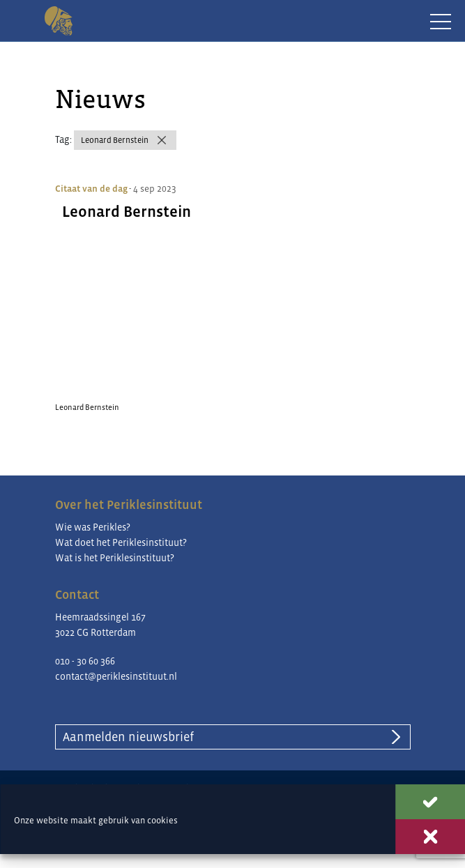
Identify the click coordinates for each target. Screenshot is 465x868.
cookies (162, 820)
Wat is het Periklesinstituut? (115, 558)
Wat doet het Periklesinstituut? (121, 542)
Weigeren (430, 837)
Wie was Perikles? (93, 527)
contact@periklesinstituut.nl (116, 676)
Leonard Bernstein (115, 140)
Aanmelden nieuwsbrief (128, 737)
